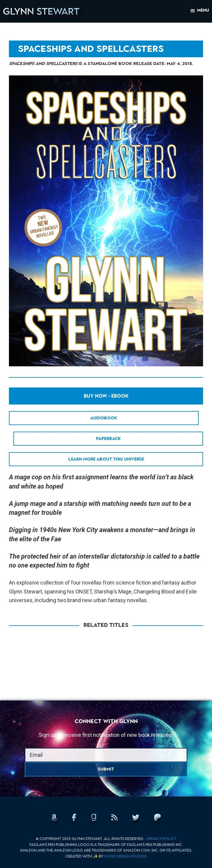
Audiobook (104, 418)
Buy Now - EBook (106, 396)
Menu (203, 10)
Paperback (108, 439)
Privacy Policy (162, 839)
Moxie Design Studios (125, 856)
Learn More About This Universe (106, 459)
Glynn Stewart (41, 11)
